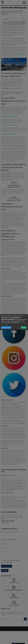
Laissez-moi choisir (6, 327)
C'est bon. (24, 327)
